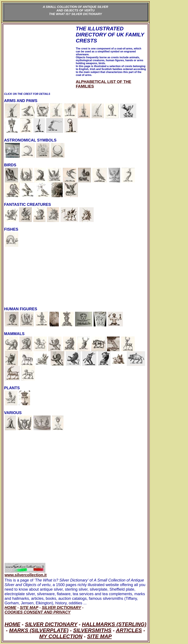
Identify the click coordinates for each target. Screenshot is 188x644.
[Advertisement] (40, 59)
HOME (12, 624)
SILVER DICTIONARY (51, 624)
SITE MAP (99, 636)
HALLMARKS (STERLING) (114, 624)
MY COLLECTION (61, 636)
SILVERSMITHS (92, 630)
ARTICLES (129, 630)
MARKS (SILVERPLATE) (39, 630)
